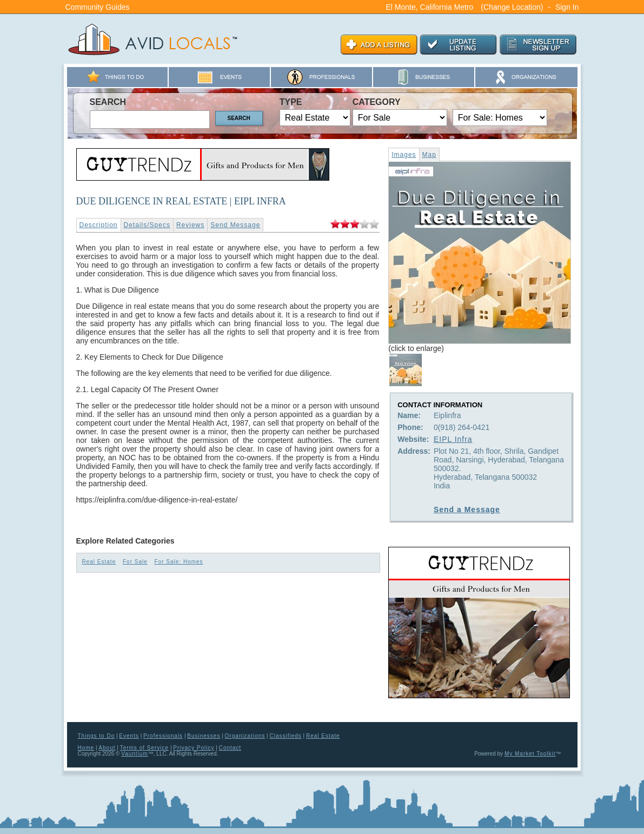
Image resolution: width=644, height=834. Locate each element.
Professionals (163, 736)
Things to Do (97, 736)
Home (86, 748)
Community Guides (98, 7)
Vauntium (135, 754)
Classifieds (285, 736)
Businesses (204, 736)
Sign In (567, 7)
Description (99, 225)
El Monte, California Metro (430, 7)
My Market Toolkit (530, 754)
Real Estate (99, 562)
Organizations (245, 736)
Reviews (190, 225)
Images (404, 155)
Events (129, 736)
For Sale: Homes (179, 562)
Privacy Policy (194, 748)
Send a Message (467, 509)
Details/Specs (147, 225)
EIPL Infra (453, 439)
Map (429, 155)
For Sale (135, 562)
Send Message (235, 225)
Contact (230, 748)
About (107, 748)
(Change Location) (512, 7)
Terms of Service (144, 748)
